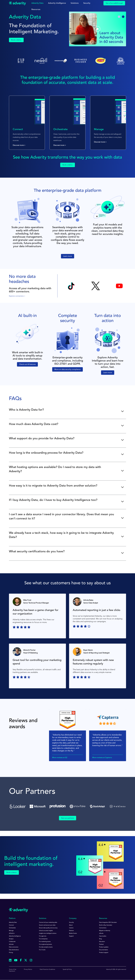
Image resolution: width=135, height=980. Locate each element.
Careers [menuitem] (71, 928)
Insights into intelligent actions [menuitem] (48, 933)
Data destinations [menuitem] (14, 950)
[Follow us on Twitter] (26, 961)
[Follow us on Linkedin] (10, 961)
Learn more (68, 256)
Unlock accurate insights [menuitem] (46, 931)
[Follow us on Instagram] (31, 961)
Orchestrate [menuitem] (12, 928)
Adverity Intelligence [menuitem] (15, 936)
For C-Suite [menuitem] (42, 950)
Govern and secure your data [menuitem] (47, 925)
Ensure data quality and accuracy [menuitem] (48, 928)
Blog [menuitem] (100, 939)
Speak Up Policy (67, 969)
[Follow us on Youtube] (16, 961)
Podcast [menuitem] (101, 944)
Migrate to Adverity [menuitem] (105, 931)
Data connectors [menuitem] (14, 947)
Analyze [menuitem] (11, 939)
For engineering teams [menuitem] (45, 944)
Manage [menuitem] (11, 931)
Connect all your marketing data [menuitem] (48, 922)
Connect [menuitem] (11, 925)
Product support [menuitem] (104, 953)
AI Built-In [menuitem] (12, 933)
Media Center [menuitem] (73, 933)
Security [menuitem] (71, 922)
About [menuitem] (71, 925)
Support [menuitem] (71, 936)
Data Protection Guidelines (47, 969)
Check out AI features (27, 364)
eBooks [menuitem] (101, 933)
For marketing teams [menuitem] (45, 942)
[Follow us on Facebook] (21, 960)
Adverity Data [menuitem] (13, 922)
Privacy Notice (28, 969)
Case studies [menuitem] (103, 936)
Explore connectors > (17, 296)
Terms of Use (13, 969)
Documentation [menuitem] (104, 950)
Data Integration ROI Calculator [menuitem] (108, 922)
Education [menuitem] (102, 942)
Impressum (12, 971)
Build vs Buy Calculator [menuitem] (106, 925)
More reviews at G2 (60, 758)
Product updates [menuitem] (104, 947)
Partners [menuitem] (71, 931)
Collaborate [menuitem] (12, 942)
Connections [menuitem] (103, 928)
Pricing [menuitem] (11, 953)
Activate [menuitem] (11, 944)
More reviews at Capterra (102, 758)
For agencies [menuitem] (43, 936)
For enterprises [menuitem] (43, 939)
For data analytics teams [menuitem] (46, 947)
